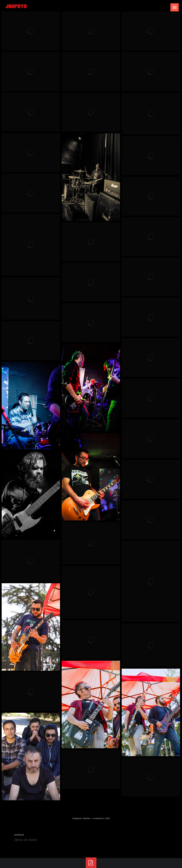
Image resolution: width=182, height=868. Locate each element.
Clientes (86, 818)
